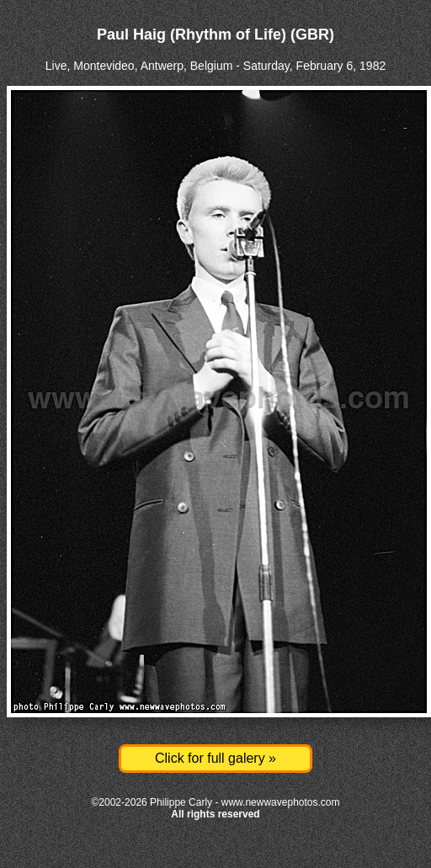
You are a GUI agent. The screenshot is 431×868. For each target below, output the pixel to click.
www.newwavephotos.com (281, 802)
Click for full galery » (215, 758)
